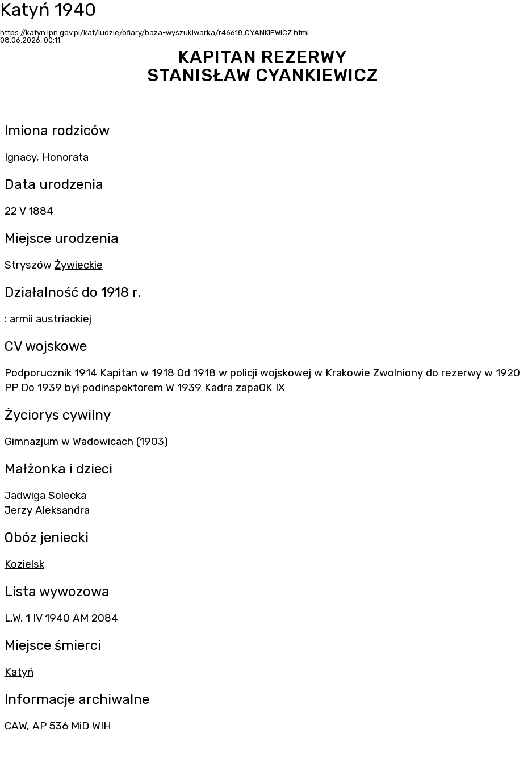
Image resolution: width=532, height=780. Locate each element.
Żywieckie (79, 265)
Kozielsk (24, 564)
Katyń (19, 672)
